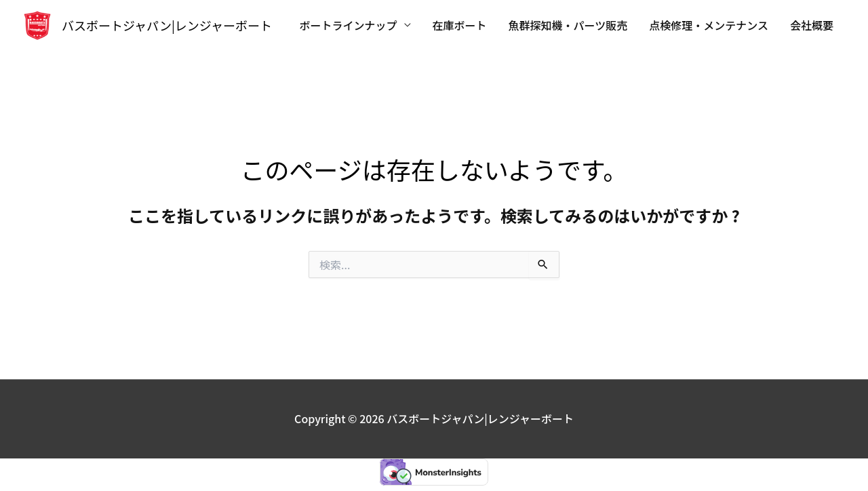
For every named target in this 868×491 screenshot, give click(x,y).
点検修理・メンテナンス (709, 25)
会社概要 (812, 25)
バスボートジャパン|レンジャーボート (167, 25)
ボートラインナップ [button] (349, 25)
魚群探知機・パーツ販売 (568, 25)
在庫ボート (460, 25)
